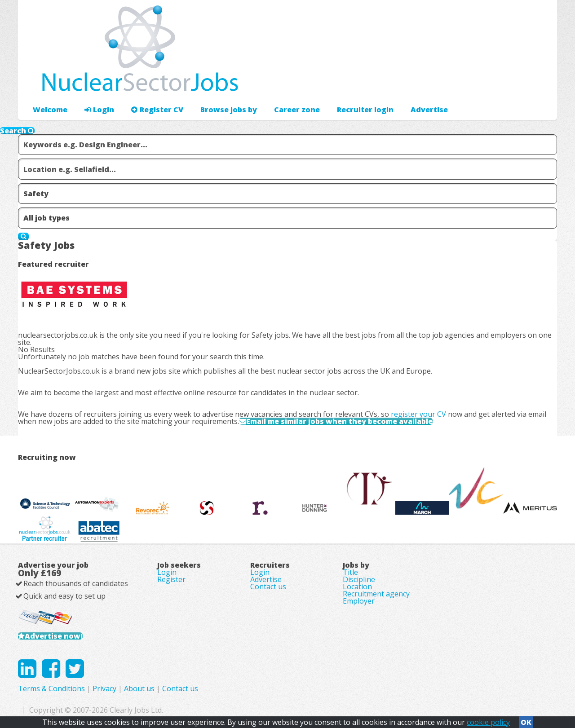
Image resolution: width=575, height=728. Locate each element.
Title (350, 572)
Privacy (104, 688)
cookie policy (488, 722)
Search (17, 131)
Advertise (429, 110)
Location (357, 587)
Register (171, 579)
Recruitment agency (376, 594)
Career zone (297, 110)
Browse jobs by (229, 110)
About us (139, 688)
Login (99, 110)
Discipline (359, 579)
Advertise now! (54, 636)
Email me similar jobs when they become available (339, 421)
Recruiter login (365, 110)
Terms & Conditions (51, 688)
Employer (359, 601)
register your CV (418, 414)
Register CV (157, 110)
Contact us (268, 587)
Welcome (50, 110)
